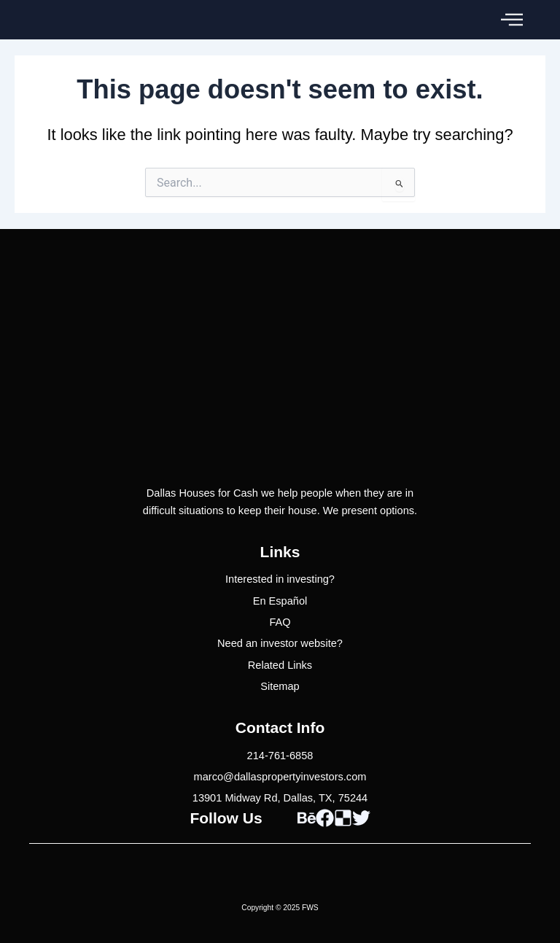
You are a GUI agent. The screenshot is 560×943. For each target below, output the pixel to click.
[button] (512, 20)
